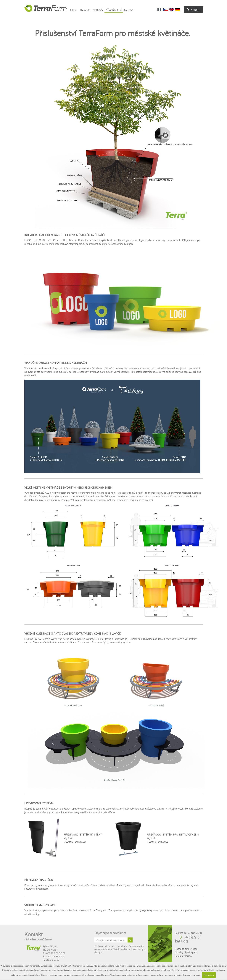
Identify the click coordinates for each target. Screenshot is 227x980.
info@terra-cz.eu (51, 960)
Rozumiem (209, 975)
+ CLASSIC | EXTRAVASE (158, 842)
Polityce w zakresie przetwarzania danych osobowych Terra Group (32, 970)
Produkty (85, 10)
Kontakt (129, 10)
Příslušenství (114, 10)
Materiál (98, 10)
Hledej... (193, 9)
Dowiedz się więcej (191, 975)
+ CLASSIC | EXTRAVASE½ (75, 842)
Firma (74, 10)
